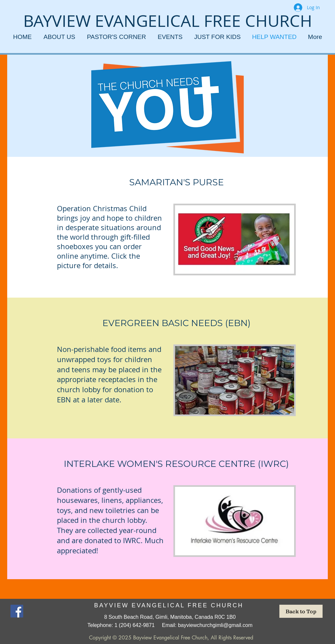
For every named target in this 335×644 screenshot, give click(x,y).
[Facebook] (17, 611)
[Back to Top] (301, 611)
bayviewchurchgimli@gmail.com (215, 625)
